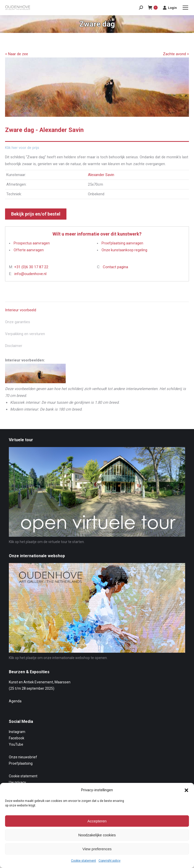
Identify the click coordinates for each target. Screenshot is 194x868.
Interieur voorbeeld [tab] (21, 310)
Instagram (17, 732)
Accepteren (97, 821)
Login (170, 8)
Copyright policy (110, 861)
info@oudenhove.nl (30, 274)
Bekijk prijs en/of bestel (36, 214)
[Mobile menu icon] (185, 8)
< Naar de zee (17, 54)
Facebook (17, 738)
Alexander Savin (101, 175)
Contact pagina (115, 267)
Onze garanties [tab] (18, 322)
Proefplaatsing (21, 763)
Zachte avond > (176, 54)
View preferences (97, 849)
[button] (186, 790)
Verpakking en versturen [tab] (25, 334)
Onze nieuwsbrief (23, 757)
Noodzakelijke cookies (97, 835)
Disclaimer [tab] (14, 346)
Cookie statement (83, 861)
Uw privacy (17, 782)
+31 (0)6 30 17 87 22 (31, 267)
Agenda (15, 701)
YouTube (16, 744)
